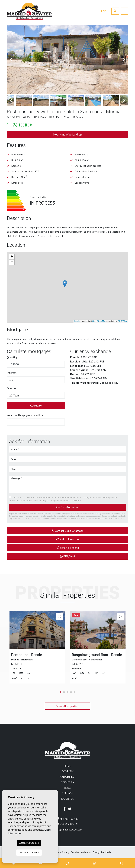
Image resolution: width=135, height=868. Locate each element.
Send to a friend (68, 548)
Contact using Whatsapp (68, 531)
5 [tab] (75, 692)
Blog (67, 788)
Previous (11, 59)
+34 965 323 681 (68, 819)
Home (67, 766)
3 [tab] (67, 692)
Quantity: (12, 357)
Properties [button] (68, 777)
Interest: (12, 373)
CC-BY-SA (122, 321)
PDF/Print (67, 556)
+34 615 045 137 (68, 824)
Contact (67, 793)
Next (124, 59)
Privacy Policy (102, 497)
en (104, 11)
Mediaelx (106, 852)
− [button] (12, 262)
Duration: (12, 388)
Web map (86, 852)
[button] (36, 395)
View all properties (67, 706)
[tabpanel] (37, 647)
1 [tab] (60, 692)
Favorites (67, 799)
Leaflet (77, 321)
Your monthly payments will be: (26, 415)
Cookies (75, 852)
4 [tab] (71, 692)
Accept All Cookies (29, 843)
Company (68, 771)
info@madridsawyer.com (68, 830)
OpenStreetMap (99, 321)
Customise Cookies (29, 852)
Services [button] (67, 782)
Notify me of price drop (68, 135)
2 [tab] (64, 692)
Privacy (65, 852)
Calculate (36, 405)
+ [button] (12, 257)
